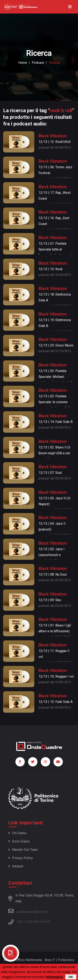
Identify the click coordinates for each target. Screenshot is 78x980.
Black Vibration (53, 136)
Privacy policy (21, 858)
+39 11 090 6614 (29, 922)
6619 (47, 922)
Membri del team (23, 850)
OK (71, 977)
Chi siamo (17, 833)
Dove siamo (19, 841)
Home (23, 63)
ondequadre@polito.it (28, 911)
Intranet (16, 866)
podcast (38, 63)
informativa (54, 977)
